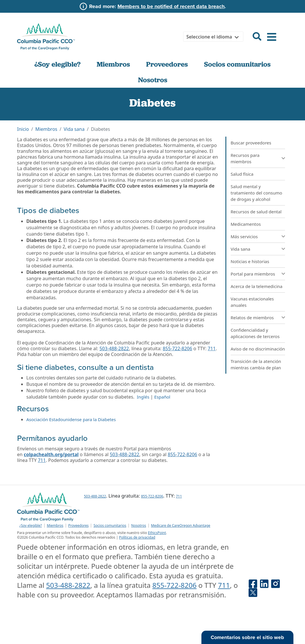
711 (212, 348)
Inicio (23, 129)
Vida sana (74, 129)
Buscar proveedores (251, 143)
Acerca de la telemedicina (257, 286)
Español (162, 397)
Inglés (143, 397)
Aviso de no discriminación (258, 349)
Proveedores (167, 64)
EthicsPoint (157, 533)
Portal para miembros (253, 274)
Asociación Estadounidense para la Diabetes (71, 419)
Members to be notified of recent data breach (171, 6)
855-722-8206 (177, 348)
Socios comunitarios (237, 64)
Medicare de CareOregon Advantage (181, 526)
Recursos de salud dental (256, 212)
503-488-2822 (114, 348)
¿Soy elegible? (57, 64)
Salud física (242, 174)
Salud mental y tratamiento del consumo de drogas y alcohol (256, 193)
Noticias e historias (250, 261)
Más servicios (244, 236)
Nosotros (153, 80)
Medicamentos (246, 224)
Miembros (113, 64)
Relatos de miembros (252, 318)
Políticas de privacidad (137, 537)
